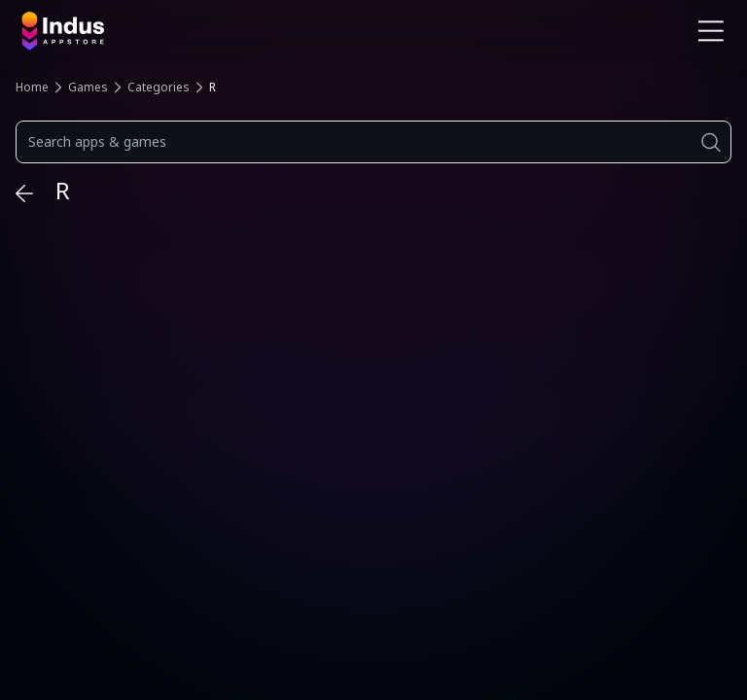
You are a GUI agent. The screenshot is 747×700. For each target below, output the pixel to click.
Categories (159, 87)
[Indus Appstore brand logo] (190, 31)
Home (32, 87)
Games (88, 87)
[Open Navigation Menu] (711, 31)
